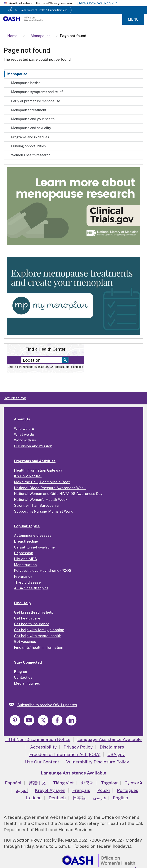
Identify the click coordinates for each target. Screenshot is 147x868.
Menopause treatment (29, 110)
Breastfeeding (26, 541)
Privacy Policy (78, 747)
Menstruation (25, 565)
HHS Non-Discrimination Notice (38, 739)
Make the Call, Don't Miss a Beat (42, 482)
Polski (104, 790)
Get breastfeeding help (34, 612)
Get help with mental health (38, 636)
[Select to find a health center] (65, 360)
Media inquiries (27, 683)
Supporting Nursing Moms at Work (43, 511)
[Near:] (43, 360)
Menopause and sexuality (31, 128)
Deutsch (57, 798)
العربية (22, 790)
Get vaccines (25, 641)
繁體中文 (37, 783)
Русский (133, 783)
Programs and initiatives (30, 137)
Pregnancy (23, 576)
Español (13, 783)
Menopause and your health (33, 119)
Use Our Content (42, 762)
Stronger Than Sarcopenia (36, 505)
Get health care (27, 618)
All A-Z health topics (31, 588)
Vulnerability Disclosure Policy (98, 762)
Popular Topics (27, 526)
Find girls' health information (39, 647)
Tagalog (109, 783)
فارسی (99, 798)
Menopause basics (26, 83)
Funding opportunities (28, 146)
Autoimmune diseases (33, 535)
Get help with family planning (39, 630)
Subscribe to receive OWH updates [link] (47, 705)
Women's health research (31, 155)
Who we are (24, 428)
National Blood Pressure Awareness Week (50, 488)
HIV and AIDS (25, 559)
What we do (24, 434)
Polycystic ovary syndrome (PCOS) (43, 570)
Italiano (34, 798)
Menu (133, 19)
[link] (13, 704)
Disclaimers (112, 747)
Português (128, 790)
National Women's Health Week (41, 499)
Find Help (22, 603)
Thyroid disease (27, 582)
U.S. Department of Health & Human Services (41, 10)
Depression (24, 553)
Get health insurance (32, 624)
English (120, 798)
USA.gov (116, 754)
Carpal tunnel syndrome (34, 547)
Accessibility (43, 747)
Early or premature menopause (36, 101)
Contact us (23, 677)
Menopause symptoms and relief (37, 92)
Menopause (17, 74)
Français (81, 790)
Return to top (15, 398)
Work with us (25, 440)
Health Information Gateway (38, 470)
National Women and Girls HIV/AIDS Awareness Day (58, 494)
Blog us (20, 672)
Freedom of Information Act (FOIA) (65, 754)
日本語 (79, 798)
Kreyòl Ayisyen (50, 790)
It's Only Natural (28, 476)
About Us (22, 419)
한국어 (87, 783)
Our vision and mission (33, 446)
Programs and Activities (35, 461)
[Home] (23, 21)
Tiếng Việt (63, 783)
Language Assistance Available (109, 739)
